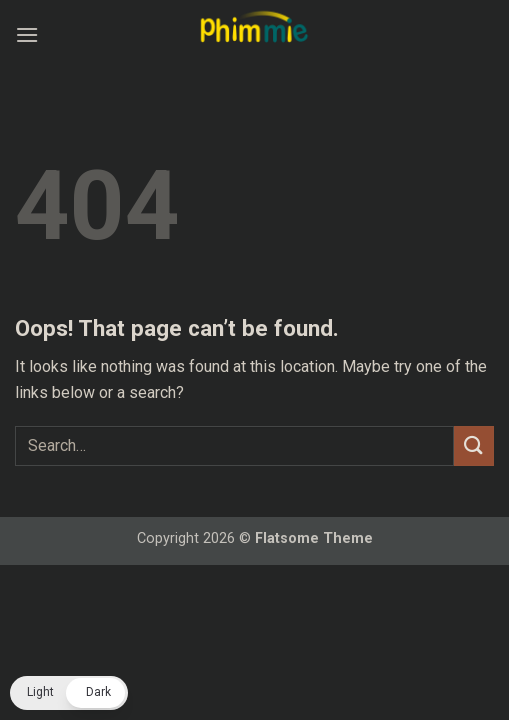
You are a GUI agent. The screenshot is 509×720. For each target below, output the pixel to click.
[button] (27, 34)
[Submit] (474, 445)
